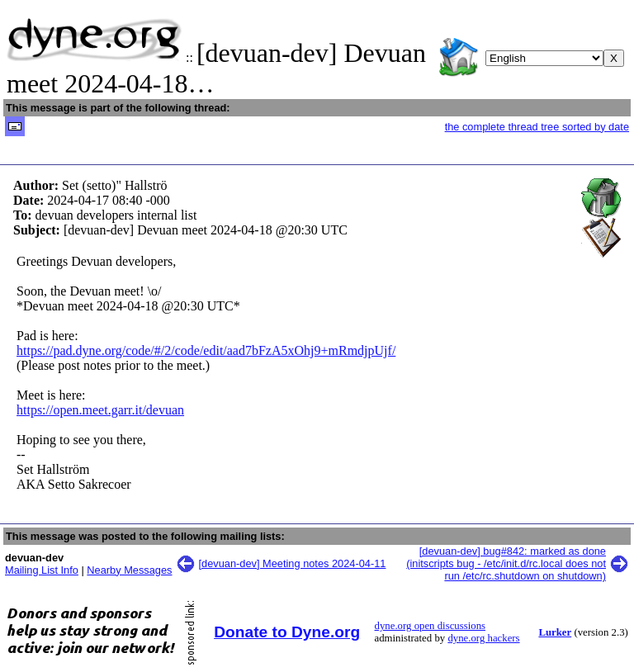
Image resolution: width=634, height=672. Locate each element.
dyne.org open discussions (430, 626)
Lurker (555, 632)
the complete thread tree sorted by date (537, 127)
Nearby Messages (129, 570)
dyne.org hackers (483, 638)
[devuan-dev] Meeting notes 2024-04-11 (293, 563)
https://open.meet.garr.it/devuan (100, 410)
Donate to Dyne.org (287, 632)
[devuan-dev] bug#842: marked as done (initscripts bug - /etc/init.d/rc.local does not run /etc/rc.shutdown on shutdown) (506, 563)
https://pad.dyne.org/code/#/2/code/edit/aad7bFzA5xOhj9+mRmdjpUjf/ (206, 350)
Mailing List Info (42, 570)
